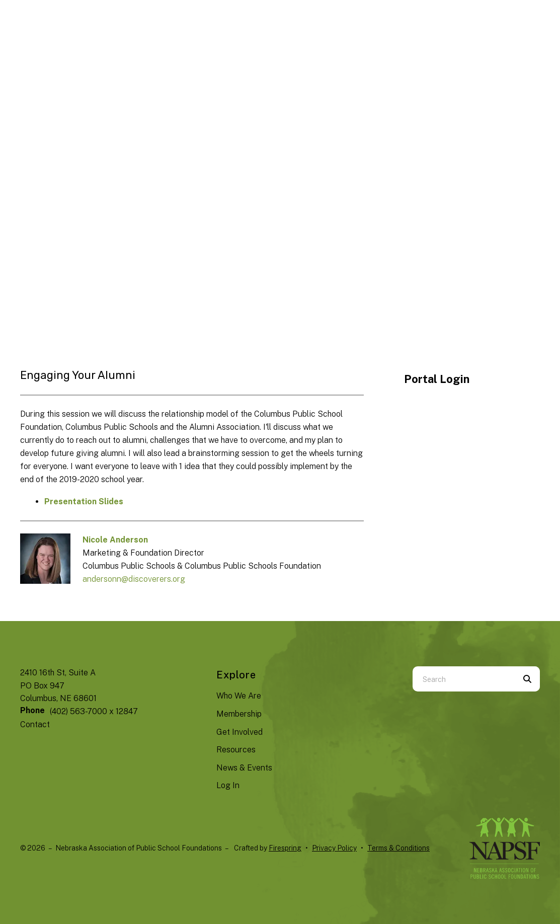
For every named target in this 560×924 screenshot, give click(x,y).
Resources (236, 750)
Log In (228, 785)
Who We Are (239, 696)
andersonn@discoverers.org (134, 579)
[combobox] (464, 679)
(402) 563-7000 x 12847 (94, 711)
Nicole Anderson (115, 540)
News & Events (244, 768)
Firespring (285, 848)
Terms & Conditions (398, 848)
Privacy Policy (334, 848)
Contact (35, 724)
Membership (239, 714)
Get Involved (239, 732)
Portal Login (437, 379)
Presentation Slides (84, 502)
